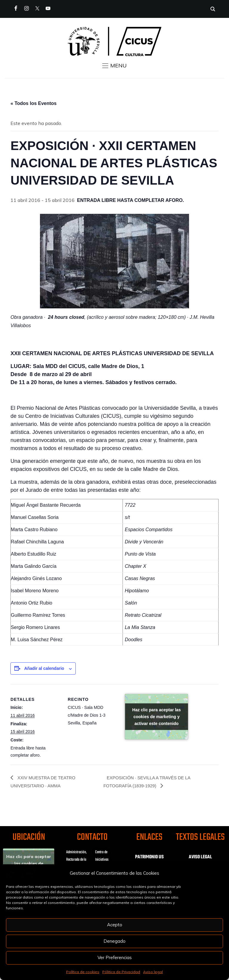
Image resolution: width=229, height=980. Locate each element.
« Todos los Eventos (33, 103)
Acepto (115, 925)
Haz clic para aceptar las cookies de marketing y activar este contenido (157, 717)
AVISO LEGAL (200, 858)
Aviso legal (153, 972)
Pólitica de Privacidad (121, 972)
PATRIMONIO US (149, 858)
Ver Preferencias (115, 957)
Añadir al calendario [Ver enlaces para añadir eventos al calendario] (44, 668)
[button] (114, 66)
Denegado (114, 941)
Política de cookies (83, 972)
